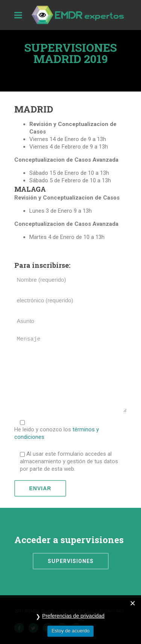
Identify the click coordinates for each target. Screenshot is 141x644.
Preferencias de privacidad (73, 616)
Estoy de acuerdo (70, 631)
